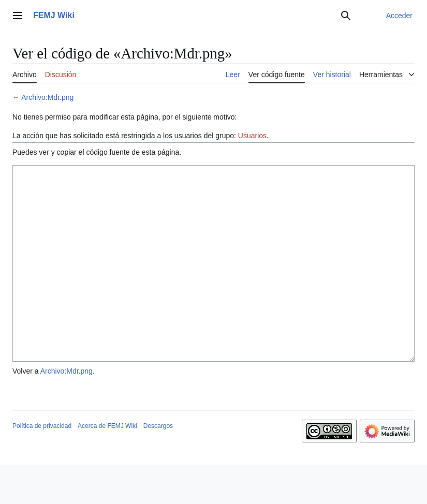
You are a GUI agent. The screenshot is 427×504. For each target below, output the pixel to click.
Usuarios (252, 136)
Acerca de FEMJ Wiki (107, 465)
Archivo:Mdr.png (47, 97)
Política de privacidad (42, 465)
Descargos (158, 465)
